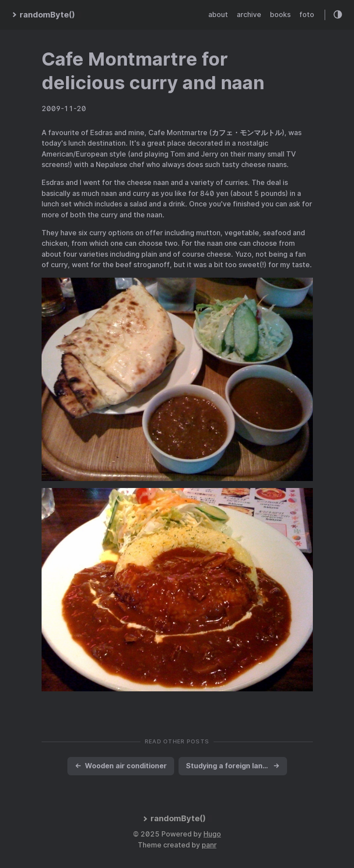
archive (249, 15)
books (280, 15)
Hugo (212, 834)
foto (307, 15)
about (218, 15)
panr (209, 845)
